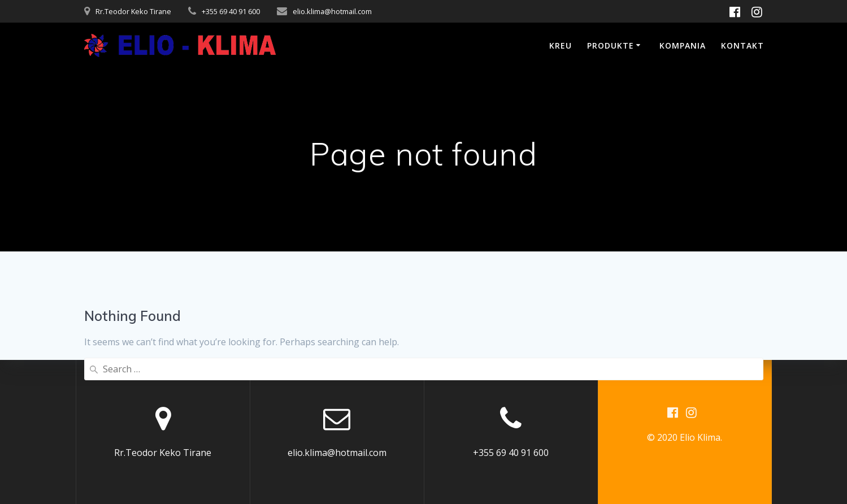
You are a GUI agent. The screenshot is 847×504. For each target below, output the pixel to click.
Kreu (561, 45)
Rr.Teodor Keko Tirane (133, 11)
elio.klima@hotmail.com (332, 11)
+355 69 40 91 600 (231, 11)
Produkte (611, 45)
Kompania (683, 45)
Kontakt (742, 45)
